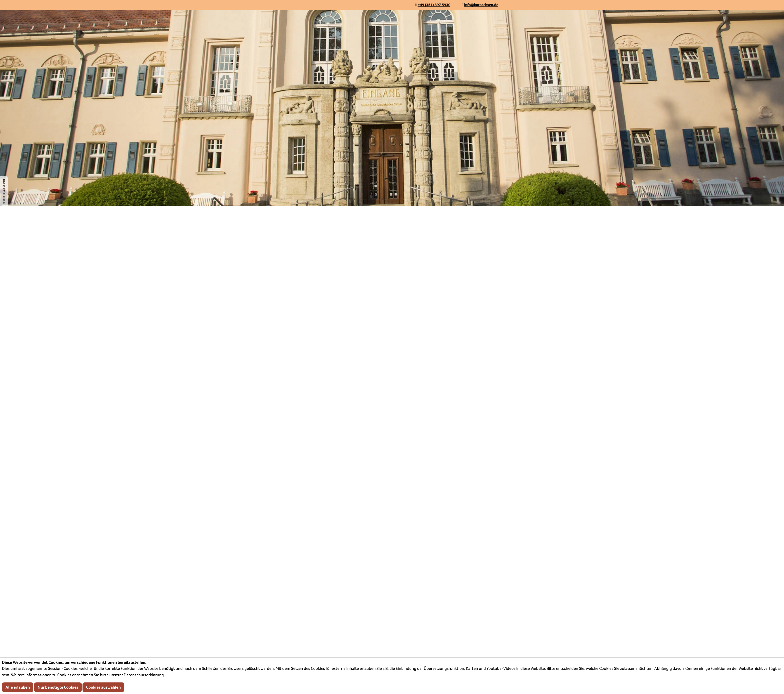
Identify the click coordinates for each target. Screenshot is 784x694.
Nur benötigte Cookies (58, 687)
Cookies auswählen (103, 687)
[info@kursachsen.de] (480, 5)
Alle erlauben (18, 687)
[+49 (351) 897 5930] (433, 5)
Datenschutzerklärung (144, 675)
